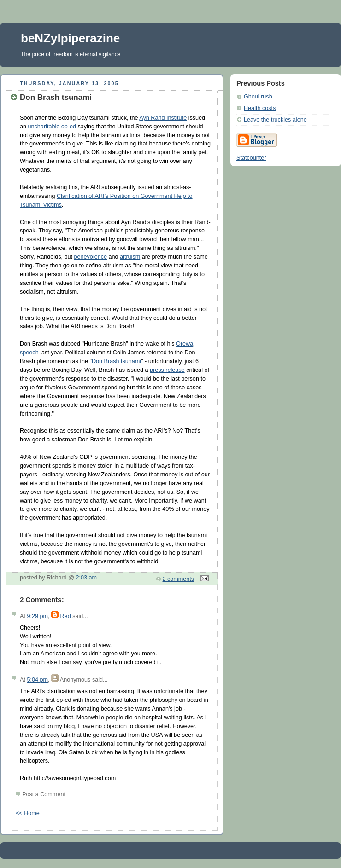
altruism (130, 257)
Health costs (260, 108)
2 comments (179, 579)
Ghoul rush (258, 97)
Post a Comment (44, 794)
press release (167, 370)
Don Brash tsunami (116, 361)
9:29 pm (37, 616)
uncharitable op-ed (52, 127)
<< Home (28, 813)
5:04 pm (37, 680)
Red (66, 616)
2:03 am (86, 578)
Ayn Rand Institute (163, 118)
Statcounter (251, 158)
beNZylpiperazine (70, 38)
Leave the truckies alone (275, 120)
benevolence (91, 257)
